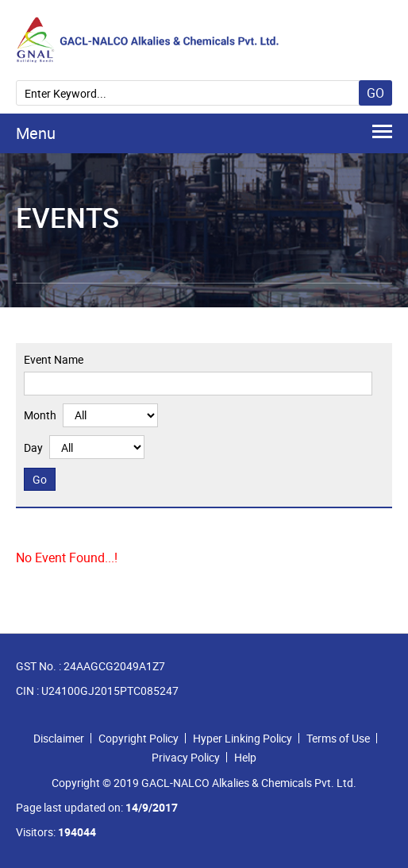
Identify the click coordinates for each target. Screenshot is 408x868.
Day (33, 448)
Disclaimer (59, 738)
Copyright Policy (139, 738)
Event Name (54, 359)
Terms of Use (338, 738)
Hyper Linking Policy (242, 738)
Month (40, 415)
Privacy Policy (186, 757)
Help (245, 757)
